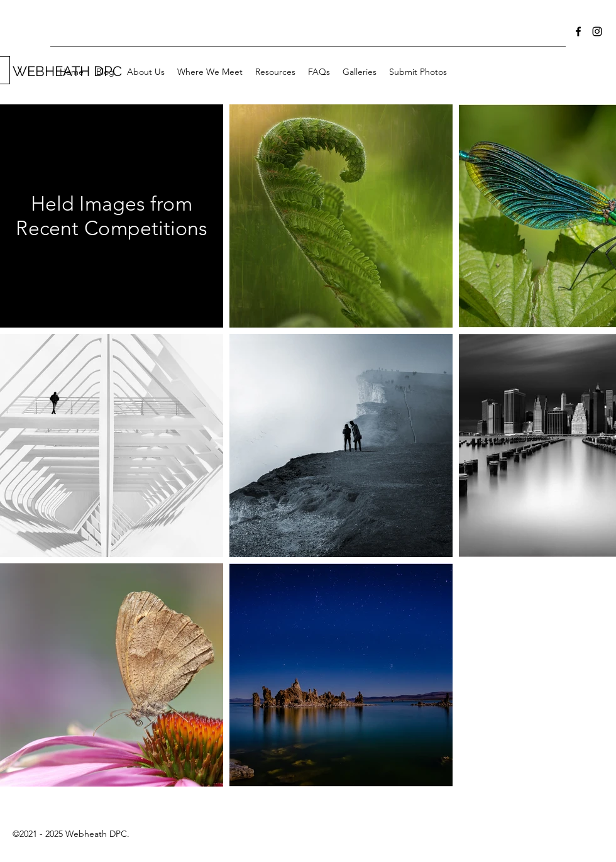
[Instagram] (597, 31)
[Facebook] (578, 31)
